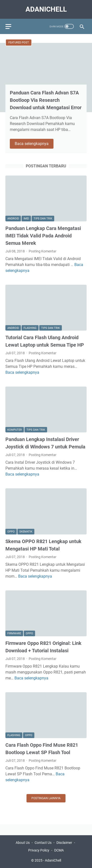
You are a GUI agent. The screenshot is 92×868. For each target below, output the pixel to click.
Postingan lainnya (46, 798)
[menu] (11, 26)
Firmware (14, 633)
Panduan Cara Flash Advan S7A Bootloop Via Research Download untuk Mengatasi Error (46, 100)
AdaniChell (46, 9)
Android (13, 219)
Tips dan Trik (43, 219)
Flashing (30, 328)
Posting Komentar (43, 251)
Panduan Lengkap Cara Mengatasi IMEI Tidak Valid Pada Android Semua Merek (43, 236)
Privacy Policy (39, 850)
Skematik (26, 532)
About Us (23, 843)
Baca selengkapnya (34, 144)
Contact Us (43, 843)
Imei (26, 219)
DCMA (59, 850)
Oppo (11, 532)
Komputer (15, 430)
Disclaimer (64, 843)
